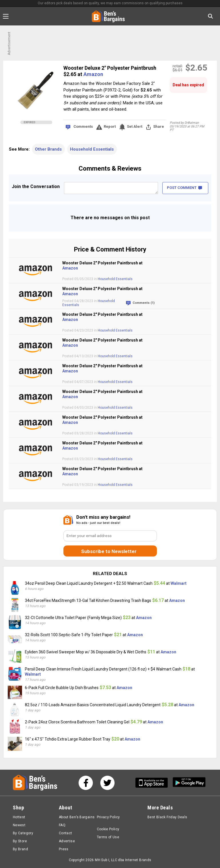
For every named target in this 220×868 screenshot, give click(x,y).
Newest (19, 825)
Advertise (67, 841)
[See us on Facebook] (86, 783)
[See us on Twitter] (107, 783)
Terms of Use (108, 837)
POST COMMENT (184, 188)
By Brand (20, 849)
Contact (66, 833)
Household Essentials (92, 149)
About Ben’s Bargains (77, 817)
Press (64, 849)
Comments (83, 126)
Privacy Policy (108, 817)
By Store (20, 841)
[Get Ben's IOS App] (154, 783)
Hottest (19, 817)
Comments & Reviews (110, 168)
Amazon (93, 74)
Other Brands (48, 149)
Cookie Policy (108, 829)
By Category (23, 833)
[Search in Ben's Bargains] (210, 16)
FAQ (62, 825)
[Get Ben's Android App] (189, 783)
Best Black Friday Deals (167, 817)
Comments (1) (144, 303)
